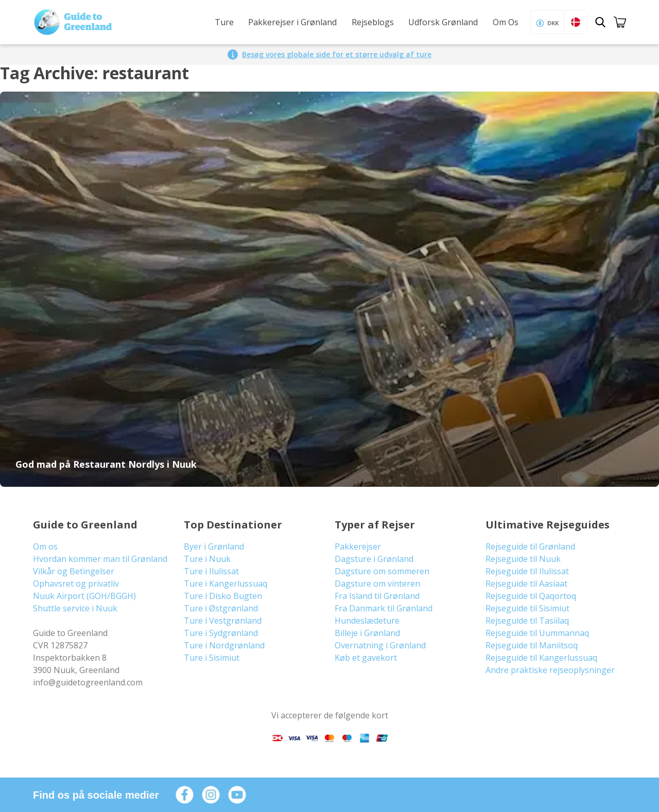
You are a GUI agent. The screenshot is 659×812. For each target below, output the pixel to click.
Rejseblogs (373, 22)
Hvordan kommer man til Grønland (100, 559)
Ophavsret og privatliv (76, 584)
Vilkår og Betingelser (74, 571)
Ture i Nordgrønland (224, 645)
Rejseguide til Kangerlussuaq (541, 658)
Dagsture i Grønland (374, 559)
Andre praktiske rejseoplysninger (550, 670)
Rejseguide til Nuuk (523, 559)
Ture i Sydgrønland (221, 633)
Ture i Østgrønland (221, 608)
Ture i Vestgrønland (223, 621)
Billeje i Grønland (367, 633)
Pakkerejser (358, 546)
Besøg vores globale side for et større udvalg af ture (337, 54)
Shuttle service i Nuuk (75, 608)
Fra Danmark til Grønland (384, 608)
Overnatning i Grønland (380, 645)
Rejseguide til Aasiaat (526, 584)
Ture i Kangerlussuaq (226, 584)
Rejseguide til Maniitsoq (532, 645)
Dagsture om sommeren (382, 571)
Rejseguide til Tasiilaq (527, 621)
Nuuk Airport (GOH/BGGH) (84, 596)
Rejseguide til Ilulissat (527, 571)
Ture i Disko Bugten (223, 596)
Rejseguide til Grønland (530, 546)
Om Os (506, 22)
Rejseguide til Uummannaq (537, 633)
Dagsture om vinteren (377, 584)
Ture (224, 22)
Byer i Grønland (214, 546)
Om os (45, 546)
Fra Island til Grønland (377, 596)
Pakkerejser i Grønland (292, 22)
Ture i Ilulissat (211, 571)
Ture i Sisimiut (212, 658)
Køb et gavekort (366, 658)
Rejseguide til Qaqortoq (531, 596)
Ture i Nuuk (207, 559)
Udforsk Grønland (443, 22)
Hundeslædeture (367, 621)
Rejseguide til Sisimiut (527, 608)
